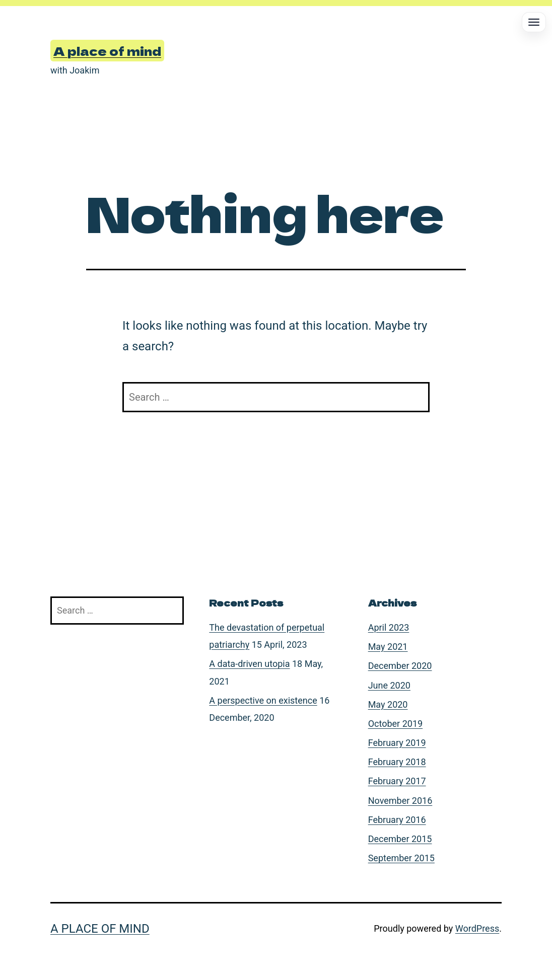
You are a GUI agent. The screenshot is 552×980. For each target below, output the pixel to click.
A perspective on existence (263, 700)
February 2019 (397, 743)
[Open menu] (534, 22)
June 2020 (389, 685)
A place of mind (107, 51)
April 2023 (389, 627)
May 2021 (388, 647)
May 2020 (388, 704)
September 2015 (401, 858)
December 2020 (400, 666)
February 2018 (397, 762)
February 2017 (397, 781)
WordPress (477, 928)
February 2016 (397, 820)
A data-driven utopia (249, 664)
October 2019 (395, 724)
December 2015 (400, 839)
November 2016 (400, 801)
